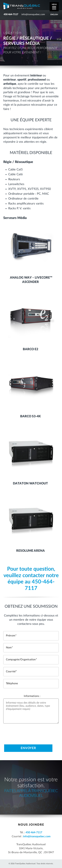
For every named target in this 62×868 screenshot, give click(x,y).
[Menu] (54, 7)
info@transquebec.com (33, 14)
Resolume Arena (31, 551)
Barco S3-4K (30, 416)
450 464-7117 (11, 14)
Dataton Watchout (30, 484)
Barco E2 (31, 349)
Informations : (32, 696)
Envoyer (28, 748)
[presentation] (28, 733)
